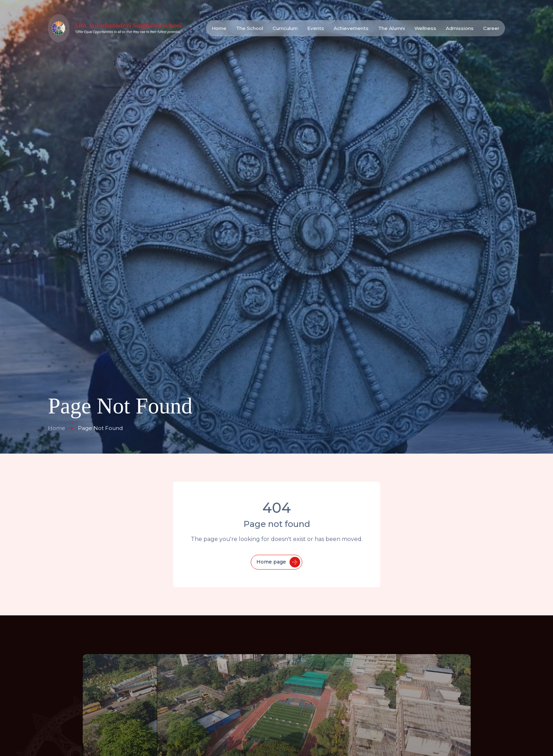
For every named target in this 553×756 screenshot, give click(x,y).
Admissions (460, 28)
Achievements (351, 28)
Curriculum (285, 28)
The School (250, 28)
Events (316, 28)
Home (219, 28)
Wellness (425, 28)
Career (491, 28)
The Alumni (391, 28)
